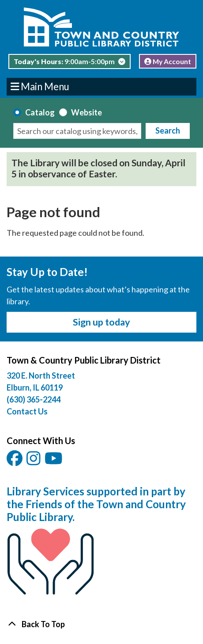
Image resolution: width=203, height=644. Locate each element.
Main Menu (40, 86)
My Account (168, 61)
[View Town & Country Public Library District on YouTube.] (54, 461)
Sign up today (101, 322)
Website (86, 112)
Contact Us (27, 411)
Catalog (40, 112)
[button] (70, 64)
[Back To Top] (101, 624)
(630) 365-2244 (34, 399)
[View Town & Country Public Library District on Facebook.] (15, 461)
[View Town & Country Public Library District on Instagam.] (34, 461)
